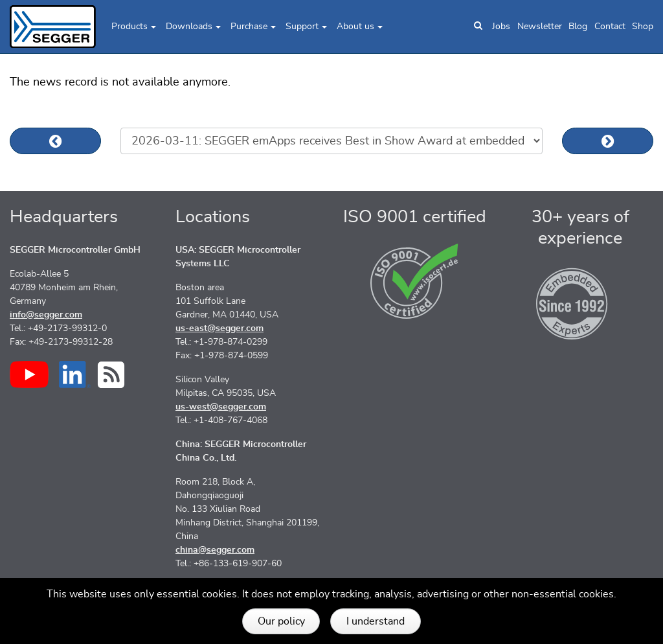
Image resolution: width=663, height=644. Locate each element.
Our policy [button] (281, 621)
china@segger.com (215, 550)
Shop (643, 27)
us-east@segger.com (219, 328)
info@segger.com (46, 315)
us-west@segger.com (221, 407)
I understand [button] (376, 621)
